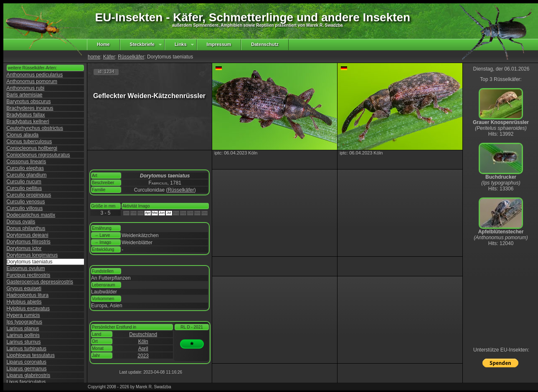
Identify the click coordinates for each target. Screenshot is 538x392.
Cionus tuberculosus (29, 142)
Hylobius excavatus (28, 309)
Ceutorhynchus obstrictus (35, 128)
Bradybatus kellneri (28, 121)
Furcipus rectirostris (29, 275)
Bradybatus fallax (26, 115)
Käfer (109, 57)
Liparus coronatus (27, 362)
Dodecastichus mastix (31, 215)
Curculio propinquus (29, 195)
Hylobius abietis (24, 302)
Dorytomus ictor (24, 248)
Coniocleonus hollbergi (32, 148)
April (143, 349)
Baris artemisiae (25, 95)
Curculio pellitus (24, 188)
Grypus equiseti (24, 288)
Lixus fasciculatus (26, 382)
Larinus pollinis (23, 335)
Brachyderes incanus (30, 108)
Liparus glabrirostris (29, 375)
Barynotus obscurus (29, 101)
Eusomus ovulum (26, 268)
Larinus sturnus (24, 342)
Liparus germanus (27, 369)
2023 (143, 356)
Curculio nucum (24, 182)
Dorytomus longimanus (32, 255)
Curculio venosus (26, 202)
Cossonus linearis (27, 162)
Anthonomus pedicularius (35, 75)
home (94, 57)
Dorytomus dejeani (28, 235)
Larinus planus (23, 329)
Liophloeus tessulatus (31, 355)
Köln (143, 341)
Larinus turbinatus (27, 349)
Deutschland (143, 334)
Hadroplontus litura (28, 295)
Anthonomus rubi (26, 88)
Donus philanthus (26, 228)
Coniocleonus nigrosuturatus (38, 155)
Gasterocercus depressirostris (40, 282)
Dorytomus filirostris (29, 242)
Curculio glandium (27, 175)
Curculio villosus (25, 208)
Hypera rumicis (23, 315)
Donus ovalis (21, 222)
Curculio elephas (25, 168)
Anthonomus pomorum (32, 81)
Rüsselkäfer (131, 57)
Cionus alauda (23, 135)
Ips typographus (24, 322)
